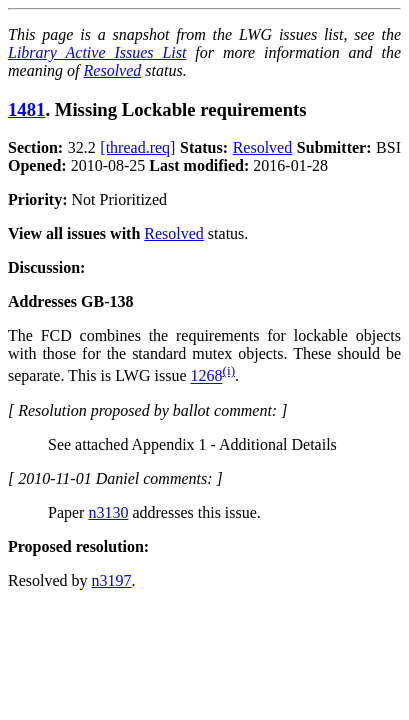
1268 (206, 376)
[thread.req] (137, 147)
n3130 (108, 512)
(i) (228, 370)
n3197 (112, 580)
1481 (26, 109)
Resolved (113, 70)
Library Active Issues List (97, 52)
